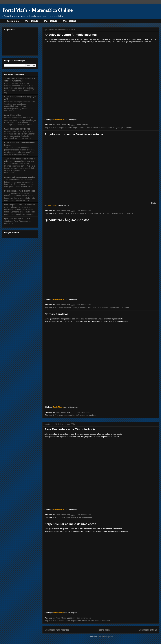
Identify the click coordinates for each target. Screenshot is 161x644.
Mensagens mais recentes (57, 630)
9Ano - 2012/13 (69, 21)
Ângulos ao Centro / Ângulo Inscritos (71, 35)
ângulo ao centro (65, 128)
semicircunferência (126, 213)
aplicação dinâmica (93, 128)
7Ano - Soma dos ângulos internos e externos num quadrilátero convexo (19, 160)
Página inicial (13, 21)
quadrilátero (125, 307)
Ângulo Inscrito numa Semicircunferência (74, 134)
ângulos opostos (65, 307)
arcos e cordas (65, 415)
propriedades (127, 128)
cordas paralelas (89, 415)
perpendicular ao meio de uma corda (85, 621)
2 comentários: (83, 125)
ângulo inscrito (78, 128)
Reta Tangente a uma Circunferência (70, 429)
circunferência (106, 128)
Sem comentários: (84, 211)
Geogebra (117, 128)
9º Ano (55, 128)
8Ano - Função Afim (13, 115)
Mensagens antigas (148, 630)
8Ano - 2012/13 (50, 21)
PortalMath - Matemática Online (37, 10)
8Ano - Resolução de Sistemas (17, 129)
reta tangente (87, 517)
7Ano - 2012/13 (31, 21)
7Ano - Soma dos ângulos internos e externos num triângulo (19, 80)
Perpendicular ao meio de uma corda (70, 524)
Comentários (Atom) (105, 637)
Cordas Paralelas (57, 314)
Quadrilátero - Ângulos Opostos (67, 220)
